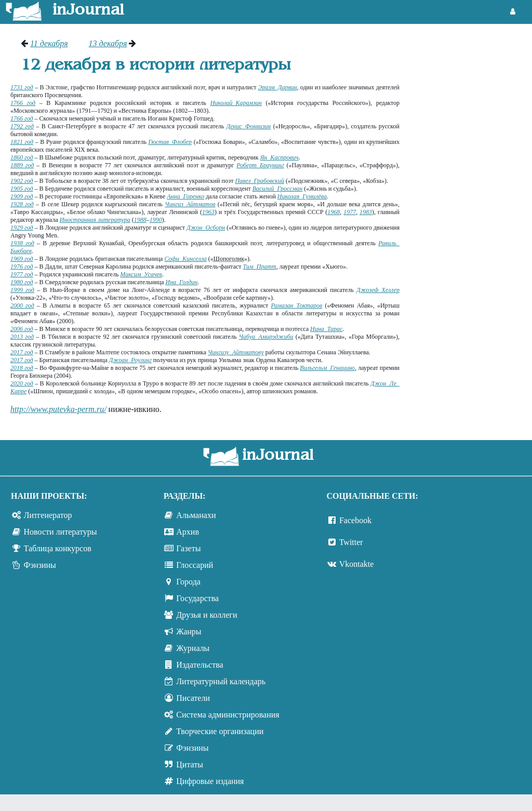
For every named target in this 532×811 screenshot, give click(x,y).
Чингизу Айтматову (236, 352)
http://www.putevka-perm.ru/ (58, 409)
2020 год (22, 383)
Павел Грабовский (260, 181)
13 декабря (108, 43)
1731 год (22, 87)
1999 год (22, 290)
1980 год (22, 282)
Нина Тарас (326, 329)
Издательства (199, 665)
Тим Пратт (260, 267)
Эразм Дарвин (278, 87)
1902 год (22, 181)
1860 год (22, 157)
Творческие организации (220, 731)
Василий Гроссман (278, 189)
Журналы (193, 648)
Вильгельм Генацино (327, 368)
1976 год (22, 267)
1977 (350, 212)
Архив (188, 532)
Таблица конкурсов (58, 548)
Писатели (193, 698)
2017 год (22, 352)
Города (188, 582)
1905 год (22, 189)
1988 (140, 220)
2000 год (22, 305)
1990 (156, 220)
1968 (334, 212)
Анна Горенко (185, 196)
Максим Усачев (141, 274)
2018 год (22, 368)
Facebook (355, 520)
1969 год (22, 259)
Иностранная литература (95, 220)
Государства (197, 598)
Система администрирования (228, 715)
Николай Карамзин (236, 103)
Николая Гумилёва (302, 196)
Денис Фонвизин (249, 126)
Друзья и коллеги (207, 615)
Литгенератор (48, 515)
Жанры (189, 631)
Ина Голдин (181, 282)
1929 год (22, 228)
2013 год (22, 337)
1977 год (22, 274)
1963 (208, 212)
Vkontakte (357, 564)
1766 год (23, 103)
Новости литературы (61, 532)
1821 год (22, 142)
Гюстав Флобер (170, 142)
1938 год (22, 243)
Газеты (188, 548)
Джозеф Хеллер (378, 290)
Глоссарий (195, 565)
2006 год (22, 329)
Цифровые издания (210, 781)
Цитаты (190, 765)
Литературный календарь (221, 681)
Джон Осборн (206, 228)
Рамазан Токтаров (296, 305)
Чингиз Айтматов (190, 204)
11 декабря (49, 43)
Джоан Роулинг (130, 360)
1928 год (22, 204)
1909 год (22, 196)
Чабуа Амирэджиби (266, 337)
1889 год (22, 165)
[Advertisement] (471, 78)
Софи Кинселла (185, 259)
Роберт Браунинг (260, 165)
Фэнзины (40, 565)
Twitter (351, 542)
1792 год (22, 126)
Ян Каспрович (279, 157)
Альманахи (196, 515)
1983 (366, 212)
